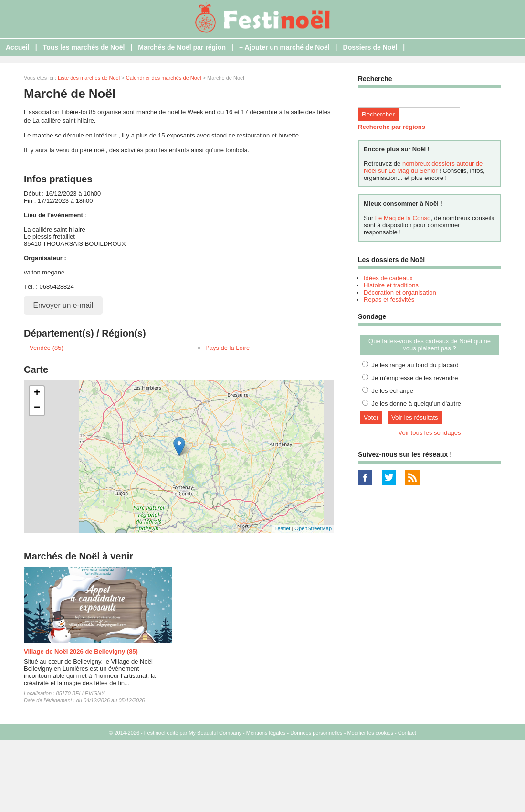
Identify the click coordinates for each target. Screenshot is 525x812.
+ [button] (37, 393)
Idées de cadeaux (388, 278)
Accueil (18, 47)
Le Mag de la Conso (403, 218)
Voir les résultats (415, 417)
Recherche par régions (392, 127)
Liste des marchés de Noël (89, 78)
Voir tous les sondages (430, 433)
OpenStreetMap (313, 528)
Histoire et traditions (391, 285)
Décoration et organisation (400, 292)
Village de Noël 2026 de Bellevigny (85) (81, 651)
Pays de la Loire (227, 348)
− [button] (37, 408)
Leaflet (282, 528)
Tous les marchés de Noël (84, 47)
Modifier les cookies (370, 733)
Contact (407, 733)
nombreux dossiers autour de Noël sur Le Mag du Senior (423, 167)
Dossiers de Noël (370, 47)
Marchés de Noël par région (182, 47)
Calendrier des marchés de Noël (164, 78)
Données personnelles (316, 733)
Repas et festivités (389, 300)
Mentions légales (266, 733)
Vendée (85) (47, 348)
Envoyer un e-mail (63, 305)
